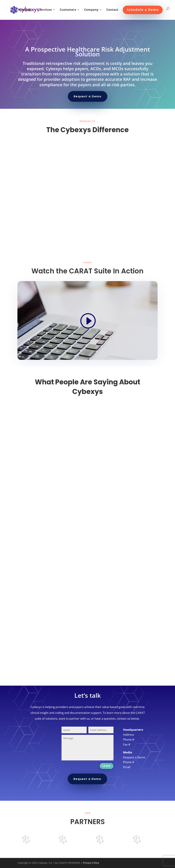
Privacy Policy (91, 863)
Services (45, 10)
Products (25, 10)
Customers (68, 10)
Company (91, 10)
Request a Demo (88, 96)
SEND (107, 766)
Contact (112, 10)
